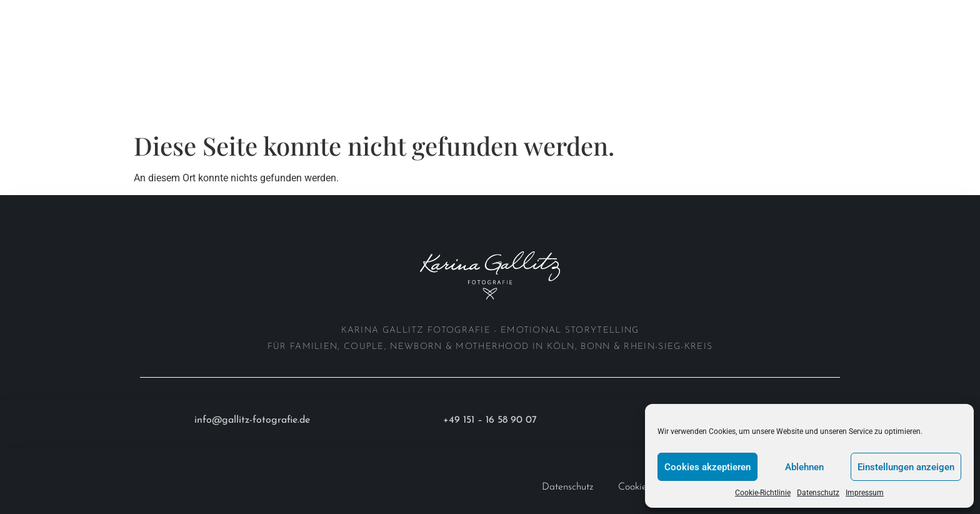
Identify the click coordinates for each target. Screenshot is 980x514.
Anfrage (48, 43)
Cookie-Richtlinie (763, 493)
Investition (281, 14)
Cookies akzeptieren (707, 467)
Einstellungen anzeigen (906, 467)
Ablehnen (804, 467)
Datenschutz (818, 493)
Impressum (865, 493)
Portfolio (116, 14)
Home (41, 14)
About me (200, 14)
